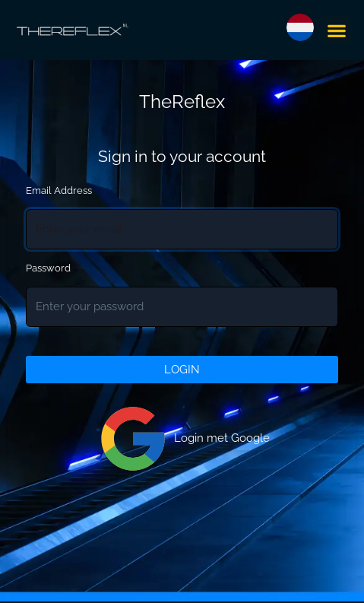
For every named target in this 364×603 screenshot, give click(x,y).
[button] (336, 30)
